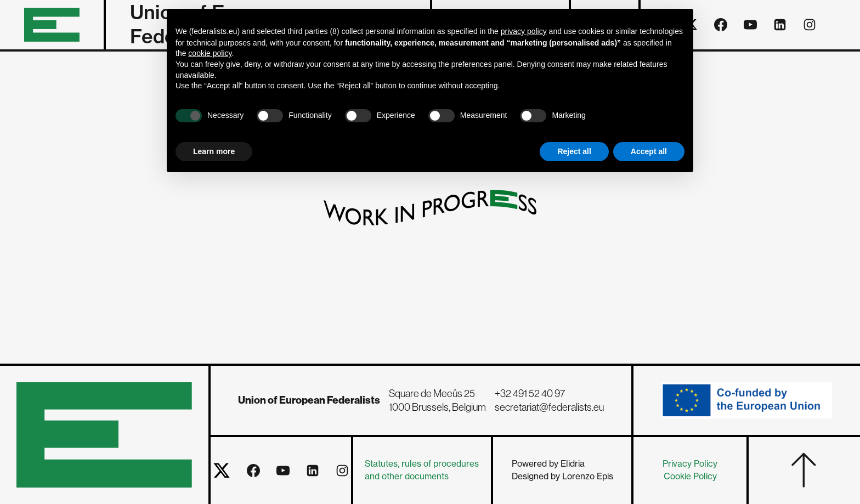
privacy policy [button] (524, 31)
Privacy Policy (690, 464)
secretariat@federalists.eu (549, 407)
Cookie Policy (690, 476)
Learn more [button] (214, 151)
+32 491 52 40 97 (530, 393)
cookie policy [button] (210, 53)
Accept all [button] (649, 151)
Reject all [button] (574, 151)
